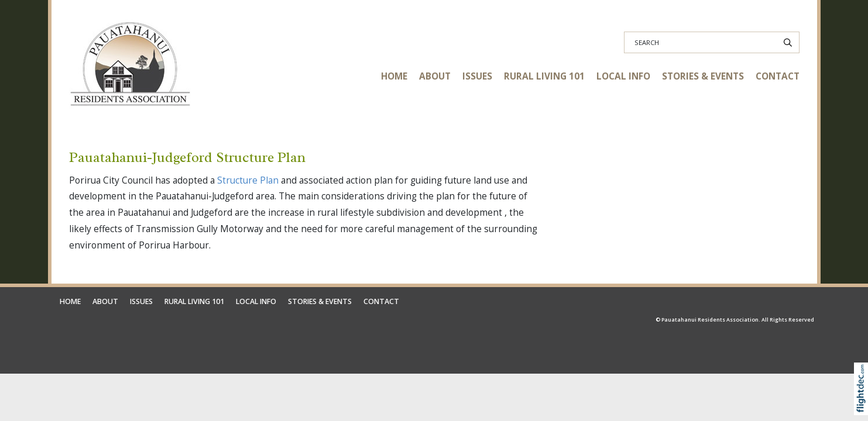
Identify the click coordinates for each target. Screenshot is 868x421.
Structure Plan (248, 180)
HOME (394, 76)
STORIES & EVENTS (703, 76)
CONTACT (778, 76)
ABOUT (435, 76)
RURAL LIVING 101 (544, 76)
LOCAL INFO (623, 76)
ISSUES (477, 76)
